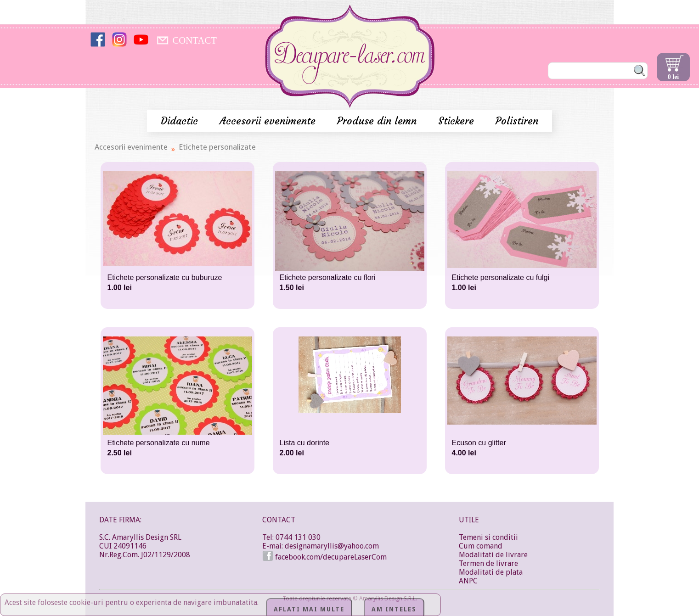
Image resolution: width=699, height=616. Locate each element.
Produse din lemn (378, 121)
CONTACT (194, 40)
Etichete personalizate (217, 147)
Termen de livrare (488, 563)
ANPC (468, 581)
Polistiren (517, 121)
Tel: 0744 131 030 (291, 537)
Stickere (458, 121)
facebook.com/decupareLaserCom (324, 557)
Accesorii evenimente (269, 121)
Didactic (181, 121)
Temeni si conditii (488, 537)
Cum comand (481, 546)
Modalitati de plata (491, 572)
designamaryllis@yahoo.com (332, 546)
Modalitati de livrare (493, 555)
